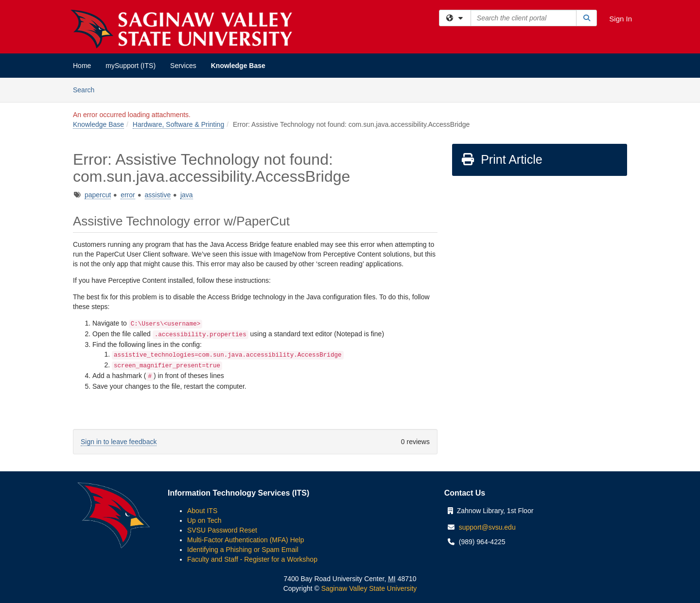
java (187, 195)
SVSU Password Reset (222, 530)
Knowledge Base (238, 66)
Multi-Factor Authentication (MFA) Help (245, 540)
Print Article (501, 159)
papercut (98, 195)
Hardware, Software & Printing (178, 124)
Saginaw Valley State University (368, 588)
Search (87, 89)
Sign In (621, 19)
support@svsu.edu (487, 527)
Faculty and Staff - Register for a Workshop (252, 559)
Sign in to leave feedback (119, 442)
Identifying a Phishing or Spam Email (243, 550)
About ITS (202, 511)
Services (183, 66)
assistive (158, 195)
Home (82, 66)
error (128, 195)
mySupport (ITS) (131, 66)
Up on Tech (204, 520)
